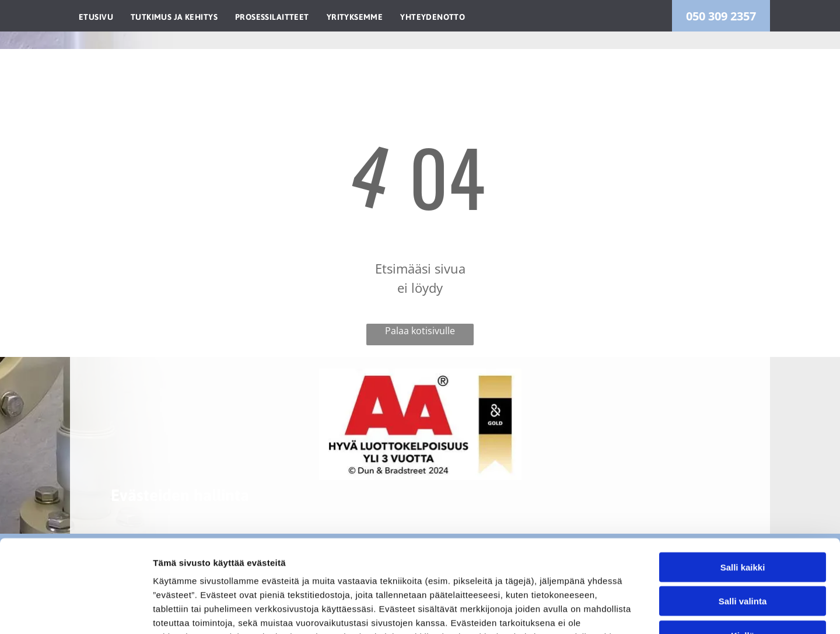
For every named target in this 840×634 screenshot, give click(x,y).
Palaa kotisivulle (420, 331)
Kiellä (743, 549)
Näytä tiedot (624, 611)
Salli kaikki (743, 480)
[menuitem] (96, 16)
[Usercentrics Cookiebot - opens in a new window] (76, 611)
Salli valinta (743, 515)
